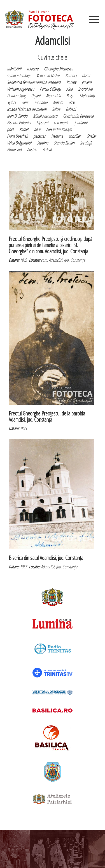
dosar (86, 75)
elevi (72, 102)
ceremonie (61, 123)
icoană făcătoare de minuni (27, 109)
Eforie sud (14, 150)
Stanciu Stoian (64, 143)
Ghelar (91, 136)
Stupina (43, 143)
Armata (58, 102)
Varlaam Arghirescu (21, 89)
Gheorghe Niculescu (59, 69)
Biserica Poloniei (19, 123)
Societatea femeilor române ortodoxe (34, 82)
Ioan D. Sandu (17, 116)
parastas (39, 136)
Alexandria (53, 96)
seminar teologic (19, 75)
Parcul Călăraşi (50, 89)
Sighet (11, 102)
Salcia (56, 109)
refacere (33, 69)
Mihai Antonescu (45, 116)
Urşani (36, 96)
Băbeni (71, 109)
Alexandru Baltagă (59, 129)
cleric (25, 102)
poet (10, 129)
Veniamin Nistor (48, 75)
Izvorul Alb (85, 89)
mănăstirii (14, 69)
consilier (75, 136)
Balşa (70, 96)
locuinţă (86, 143)
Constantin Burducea (78, 116)
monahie (41, 102)
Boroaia (71, 75)
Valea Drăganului (19, 143)
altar (37, 129)
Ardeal (47, 150)
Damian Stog (16, 96)
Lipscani (42, 123)
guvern (87, 82)
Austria (32, 150)
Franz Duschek (17, 136)
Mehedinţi (87, 96)
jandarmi (81, 123)
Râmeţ (24, 129)
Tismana (57, 136)
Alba (69, 89)
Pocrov (71, 82)
